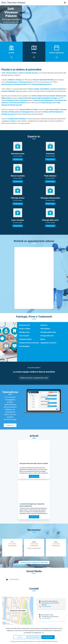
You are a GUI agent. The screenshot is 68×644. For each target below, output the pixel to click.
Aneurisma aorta (24, 325)
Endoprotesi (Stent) (25, 339)
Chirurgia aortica (24, 332)
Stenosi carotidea (25, 329)
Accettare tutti (48, 637)
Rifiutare (20, 637)
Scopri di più (18, 159)
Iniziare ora (10, 425)
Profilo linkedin (14, 579)
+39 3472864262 (46, 607)
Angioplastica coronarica (48, 343)
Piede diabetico (45, 329)
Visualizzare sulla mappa (18, 611)
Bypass (43, 339)
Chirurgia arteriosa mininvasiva (29, 343)
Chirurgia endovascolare (48, 332)
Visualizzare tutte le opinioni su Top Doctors (34, 562)
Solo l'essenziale (34, 637)
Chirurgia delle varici (47, 336)
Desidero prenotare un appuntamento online (34, 378)
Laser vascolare (24, 336)
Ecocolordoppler (24, 346)
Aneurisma (44, 325)
